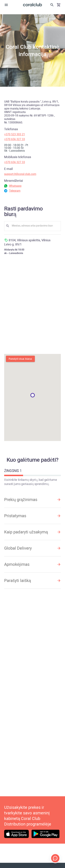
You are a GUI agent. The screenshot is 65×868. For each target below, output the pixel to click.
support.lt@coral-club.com (20, 174)
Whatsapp (15, 186)
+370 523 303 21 (15, 134)
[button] (33, 395)
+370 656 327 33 (15, 139)
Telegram (15, 191)
